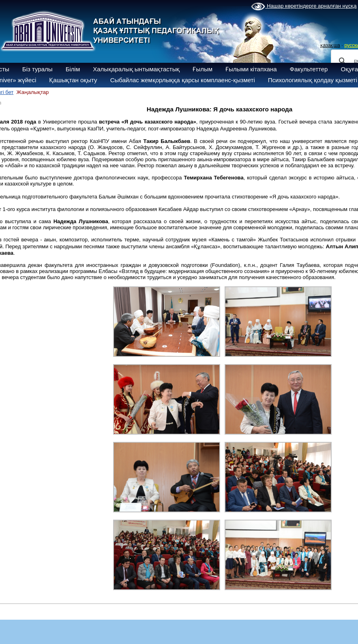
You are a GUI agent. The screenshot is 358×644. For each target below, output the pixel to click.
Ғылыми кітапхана (251, 69)
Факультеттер (309, 69)
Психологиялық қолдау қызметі (313, 80)
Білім (73, 69)
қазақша (330, 45)
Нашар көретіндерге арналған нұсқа (304, 6)
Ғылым (203, 69)
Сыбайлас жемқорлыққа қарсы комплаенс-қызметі (183, 80)
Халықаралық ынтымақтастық (136, 69)
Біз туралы (38, 69)
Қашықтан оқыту (73, 80)
